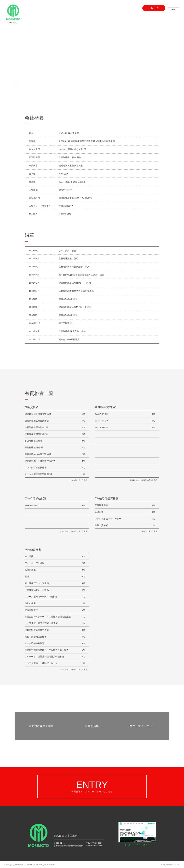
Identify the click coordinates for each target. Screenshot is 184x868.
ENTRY (154, 8)
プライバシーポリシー (170, 865)
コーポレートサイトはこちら (137, 834)
